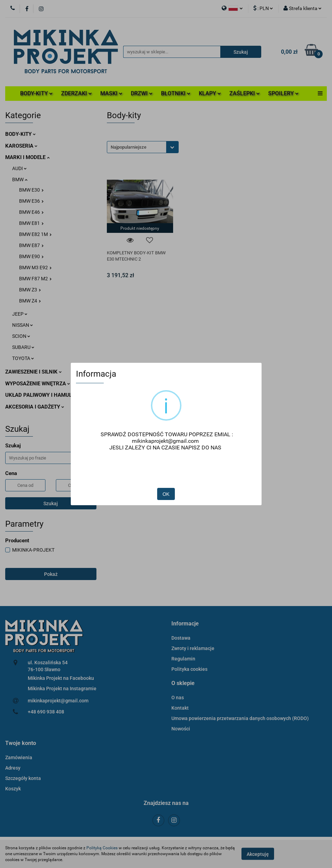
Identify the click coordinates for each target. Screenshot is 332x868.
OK (166, 494)
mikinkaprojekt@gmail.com (165, 441)
